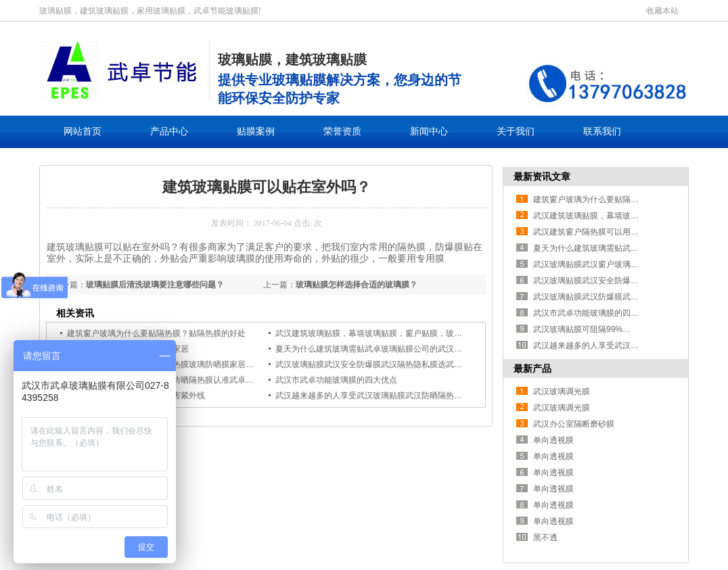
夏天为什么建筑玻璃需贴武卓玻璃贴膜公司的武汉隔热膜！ (381, 349)
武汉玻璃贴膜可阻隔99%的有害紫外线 (602, 329)
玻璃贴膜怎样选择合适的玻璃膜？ (357, 285)
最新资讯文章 (542, 176)
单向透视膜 (553, 440)
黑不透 (545, 538)
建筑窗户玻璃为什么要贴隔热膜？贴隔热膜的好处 (156, 333)
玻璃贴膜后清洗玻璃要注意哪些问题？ (155, 285)
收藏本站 (662, 11)
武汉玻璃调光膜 (562, 391)
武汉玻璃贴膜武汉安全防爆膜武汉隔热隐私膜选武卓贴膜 (377, 364)
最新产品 (532, 369)
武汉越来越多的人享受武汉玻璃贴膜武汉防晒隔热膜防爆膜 (381, 396)
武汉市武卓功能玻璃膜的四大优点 (336, 380)
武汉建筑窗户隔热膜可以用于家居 (594, 232)
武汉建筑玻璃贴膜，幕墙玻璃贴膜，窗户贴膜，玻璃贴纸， (381, 333)
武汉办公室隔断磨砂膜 (574, 424)
